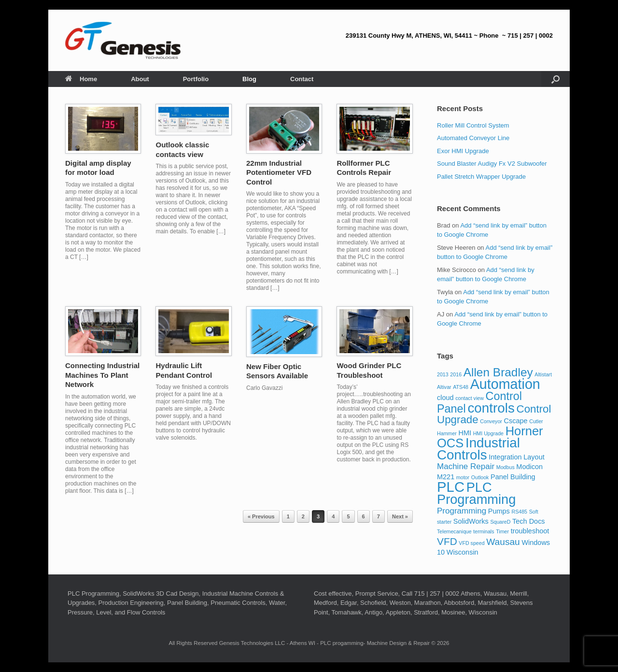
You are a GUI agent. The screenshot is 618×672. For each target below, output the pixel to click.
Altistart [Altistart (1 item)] (543, 374)
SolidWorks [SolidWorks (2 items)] (471, 521)
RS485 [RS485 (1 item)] (519, 512)
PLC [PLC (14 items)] (451, 487)
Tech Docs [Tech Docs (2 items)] (529, 521)
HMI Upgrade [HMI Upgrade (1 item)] (488, 433)
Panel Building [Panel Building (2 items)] (513, 477)
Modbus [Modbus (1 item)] (506, 467)
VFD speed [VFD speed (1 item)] (471, 543)
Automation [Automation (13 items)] (505, 384)
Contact (302, 79)
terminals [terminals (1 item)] (484, 531)
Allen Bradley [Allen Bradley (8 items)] (498, 372)
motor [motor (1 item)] (463, 477)
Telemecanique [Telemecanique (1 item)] (454, 531)
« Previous (261, 516)
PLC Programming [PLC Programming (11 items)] (476, 493)
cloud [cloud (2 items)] (445, 398)
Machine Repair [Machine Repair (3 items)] (466, 466)
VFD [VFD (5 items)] (447, 541)
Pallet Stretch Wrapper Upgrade (481, 177)
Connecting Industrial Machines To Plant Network (102, 375)
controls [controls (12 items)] (491, 408)
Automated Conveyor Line (473, 138)
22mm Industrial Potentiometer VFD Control (279, 172)
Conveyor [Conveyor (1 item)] (491, 421)
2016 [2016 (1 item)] (456, 374)
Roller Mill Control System (473, 125)
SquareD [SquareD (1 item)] (500, 522)
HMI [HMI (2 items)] (465, 433)
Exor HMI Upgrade (463, 151)
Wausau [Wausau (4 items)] (503, 542)
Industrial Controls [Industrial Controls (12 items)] (478, 449)
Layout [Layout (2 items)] (534, 457)
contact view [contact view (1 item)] (470, 398)
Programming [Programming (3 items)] (462, 511)
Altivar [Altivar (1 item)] (444, 387)
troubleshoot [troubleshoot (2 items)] (530, 531)
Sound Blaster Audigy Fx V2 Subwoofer (492, 164)
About (140, 79)
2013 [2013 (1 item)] (443, 374)
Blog (249, 79)
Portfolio (196, 79)
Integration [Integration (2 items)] (505, 457)
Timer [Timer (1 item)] (502, 531)
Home (81, 79)
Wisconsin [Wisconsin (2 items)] (463, 552)
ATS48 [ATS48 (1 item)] (461, 387)
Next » (400, 516)
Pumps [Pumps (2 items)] (499, 511)
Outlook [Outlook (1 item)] (480, 477)
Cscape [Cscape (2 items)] (516, 421)
